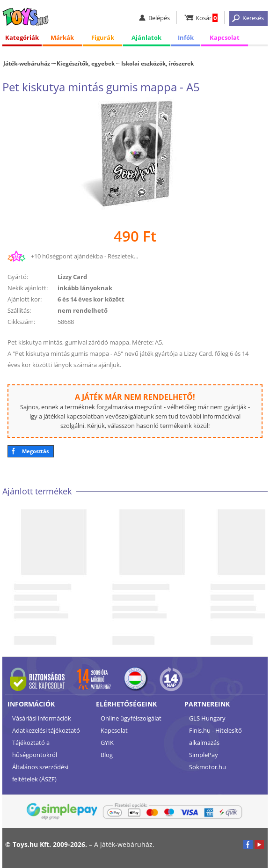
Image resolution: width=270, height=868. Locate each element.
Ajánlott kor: (25, 299)
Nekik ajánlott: (28, 288)
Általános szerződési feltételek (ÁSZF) (40, 773)
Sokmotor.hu (208, 767)
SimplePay (204, 755)
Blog (107, 755)
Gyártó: (18, 277)
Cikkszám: (21, 322)
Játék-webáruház (27, 63)
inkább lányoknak (85, 288)
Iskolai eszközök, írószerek (157, 63)
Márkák (62, 37)
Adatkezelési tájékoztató (46, 730)
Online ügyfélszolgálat (131, 718)
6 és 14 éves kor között (91, 299)
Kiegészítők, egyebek (86, 63)
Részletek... (123, 256)
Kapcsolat (225, 37)
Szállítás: (19, 310)
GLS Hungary (207, 718)
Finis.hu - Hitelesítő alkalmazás (215, 736)
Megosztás (35, 451)
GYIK (107, 743)
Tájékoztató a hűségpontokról (35, 749)
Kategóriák (22, 37)
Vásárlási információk (42, 718)
